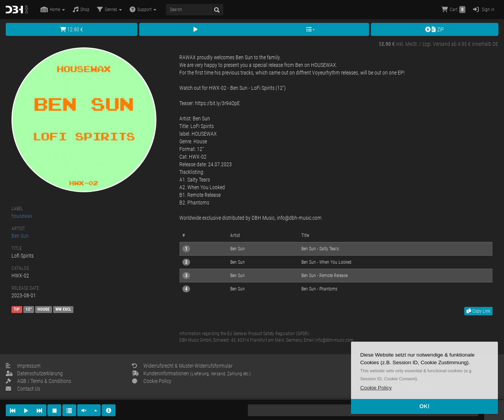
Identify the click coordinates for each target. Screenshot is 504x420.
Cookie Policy (152, 381)
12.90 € (72, 29)
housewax (22, 216)
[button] (376, 388)
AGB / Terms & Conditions (38, 381)
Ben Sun (20, 236)
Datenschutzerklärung (34, 373)
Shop (81, 9)
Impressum (23, 366)
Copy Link (478, 311)
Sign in (484, 9)
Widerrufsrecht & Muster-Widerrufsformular (182, 366)
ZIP (435, 29)
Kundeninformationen (191, 373)
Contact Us (23, 389)
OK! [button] (424, 406)
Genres (110, 9)
